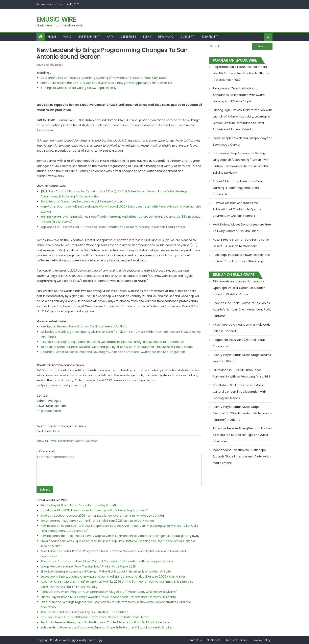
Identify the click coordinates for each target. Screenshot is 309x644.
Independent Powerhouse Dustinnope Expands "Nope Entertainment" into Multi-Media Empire (106, 627)
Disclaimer (66, 441)
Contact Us (195, 640)
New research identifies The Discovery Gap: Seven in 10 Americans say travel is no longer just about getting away (120, 536)
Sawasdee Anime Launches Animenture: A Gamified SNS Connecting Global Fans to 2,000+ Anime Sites (113, 577)
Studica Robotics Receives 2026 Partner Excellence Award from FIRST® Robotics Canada (102, 516)
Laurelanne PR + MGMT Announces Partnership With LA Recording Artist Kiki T (94, 510)
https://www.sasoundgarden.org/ (61, 385)
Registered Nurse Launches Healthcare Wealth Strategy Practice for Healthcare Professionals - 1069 (241, 73)
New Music (166, 37)
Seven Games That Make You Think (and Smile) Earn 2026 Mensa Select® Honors (98, 521)
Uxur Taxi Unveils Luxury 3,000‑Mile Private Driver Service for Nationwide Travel (95, 617)
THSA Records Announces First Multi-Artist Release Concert (82, 201)
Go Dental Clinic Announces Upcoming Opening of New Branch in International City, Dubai (104, 78)
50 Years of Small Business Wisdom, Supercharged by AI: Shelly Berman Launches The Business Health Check (117, 347)
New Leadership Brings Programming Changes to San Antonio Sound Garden (112, 54)
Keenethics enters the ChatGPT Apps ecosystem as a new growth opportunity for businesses (106, 83)
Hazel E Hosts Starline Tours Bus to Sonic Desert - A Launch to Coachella (241, 243)
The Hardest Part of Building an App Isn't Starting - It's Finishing (84, 612)
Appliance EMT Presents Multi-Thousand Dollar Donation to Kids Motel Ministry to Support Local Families (113, 227)
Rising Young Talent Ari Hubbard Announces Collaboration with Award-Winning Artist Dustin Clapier (240, 95)
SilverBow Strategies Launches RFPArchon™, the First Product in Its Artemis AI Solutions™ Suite (106, 572)
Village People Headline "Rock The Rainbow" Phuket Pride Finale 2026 (88, 566)
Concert (187, 37)
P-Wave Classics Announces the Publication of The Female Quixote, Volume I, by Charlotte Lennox (237, 209)
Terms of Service (237, 640)
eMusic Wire (56, 19)
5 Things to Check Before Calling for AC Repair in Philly (78, 88)
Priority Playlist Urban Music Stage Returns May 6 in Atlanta (81, 505)
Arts (110, 37)
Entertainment (89, 37)
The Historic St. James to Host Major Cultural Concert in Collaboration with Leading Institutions (107, 561)
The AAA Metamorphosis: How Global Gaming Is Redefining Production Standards (239, 188)
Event (147, 37)
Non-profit (209, 37)
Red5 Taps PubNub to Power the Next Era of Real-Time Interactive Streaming (241, 258)
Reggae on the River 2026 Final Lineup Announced (239, 343)
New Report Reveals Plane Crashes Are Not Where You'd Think (84, 326)
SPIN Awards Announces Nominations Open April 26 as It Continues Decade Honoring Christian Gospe (239, 288)
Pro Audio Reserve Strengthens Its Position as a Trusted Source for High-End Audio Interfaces (106, 622)
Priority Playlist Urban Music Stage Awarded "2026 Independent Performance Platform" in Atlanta (108, 597)
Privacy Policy (262, 640)
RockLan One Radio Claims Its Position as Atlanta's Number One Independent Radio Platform (242, 309)
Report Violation (87, 441)
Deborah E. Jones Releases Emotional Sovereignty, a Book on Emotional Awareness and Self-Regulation (113, 352)
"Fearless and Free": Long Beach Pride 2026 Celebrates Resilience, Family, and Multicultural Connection (112, 342)
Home (52, 37)
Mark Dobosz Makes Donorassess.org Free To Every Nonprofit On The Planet (242, 228)
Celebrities (128, 37)
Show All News (46, 441)
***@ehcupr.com (49, 411)
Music (67, 37)
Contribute (214, 640)
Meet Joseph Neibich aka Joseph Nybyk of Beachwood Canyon (242, 141)
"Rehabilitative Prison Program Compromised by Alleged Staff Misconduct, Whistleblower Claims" (109, 592)
